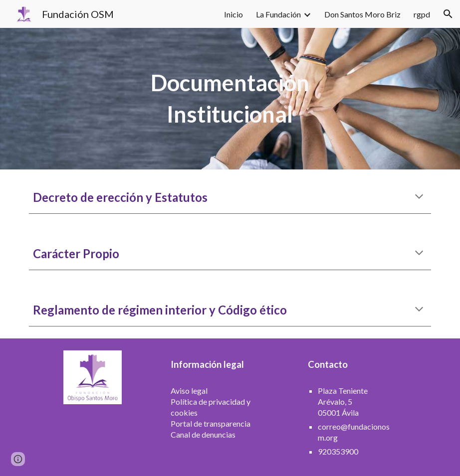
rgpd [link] (422, 14)
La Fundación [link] (278, 14)
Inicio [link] (233, 14)
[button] (448, 14)
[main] (230, 98)
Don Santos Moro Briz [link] (362, 14)
